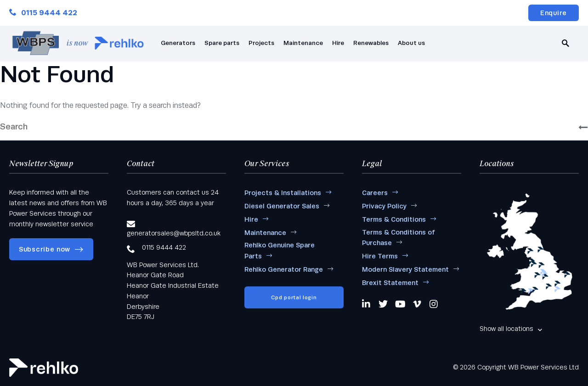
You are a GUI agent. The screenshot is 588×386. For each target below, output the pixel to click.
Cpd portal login (294, 297)
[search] (565, 43)
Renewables (371, 43)
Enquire (554, 13)
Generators (178, 43)
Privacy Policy (384, 206)
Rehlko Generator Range (284, 269)
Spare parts (222, 43)
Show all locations (506, 329)
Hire (338, 43)
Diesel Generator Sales (282, 206)
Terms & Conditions (394, 219)
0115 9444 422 (43, 13)
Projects (261, 43)
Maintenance (303, 43)
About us (411, 43)
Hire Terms (380, 256)
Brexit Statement (390, 283)
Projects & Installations (283, 193)
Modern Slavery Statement (405, 269)
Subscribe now (45, 249)
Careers (375, 193)
